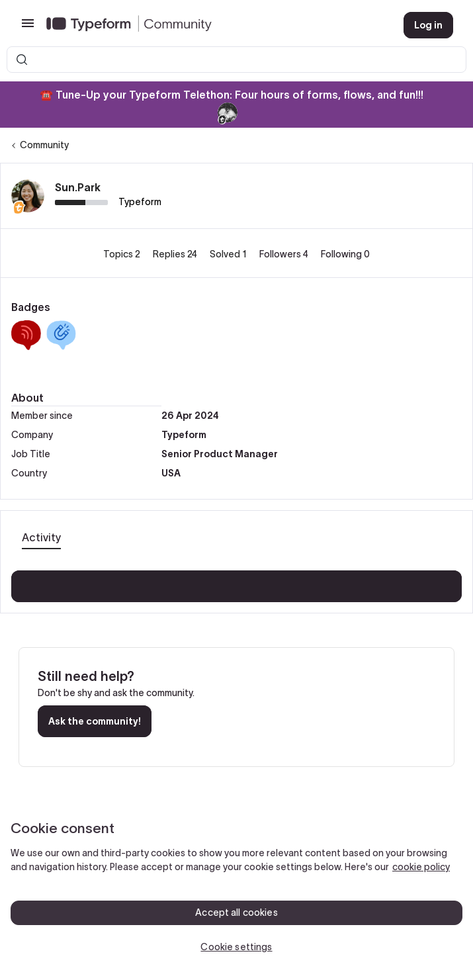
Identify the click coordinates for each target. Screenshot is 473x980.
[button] (28, 28)
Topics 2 (123, 254)
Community (44, 145)
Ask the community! (95, 721)
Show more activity (236, 582)
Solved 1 (229, 254)
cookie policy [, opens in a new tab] (421, 867)
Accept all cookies (236, 913)
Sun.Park (78, 187)
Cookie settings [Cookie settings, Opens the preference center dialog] (236, 947)
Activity (41, 537)
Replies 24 (176, 254)
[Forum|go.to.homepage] (214, 25)
